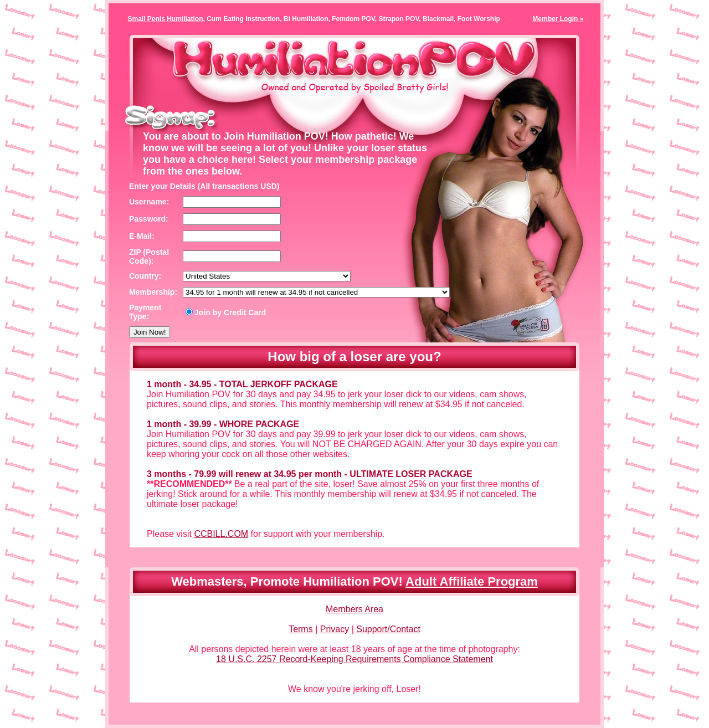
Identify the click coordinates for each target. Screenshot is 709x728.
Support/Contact (388, 629)
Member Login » (558, 19)
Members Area (354, 609)
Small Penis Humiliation (166, 19)
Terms (301, 629)
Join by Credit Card (226, 312)
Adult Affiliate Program (472, 581)
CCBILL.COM (221, 534)
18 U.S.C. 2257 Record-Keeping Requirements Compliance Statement (354, 659)
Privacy (335, 629)
